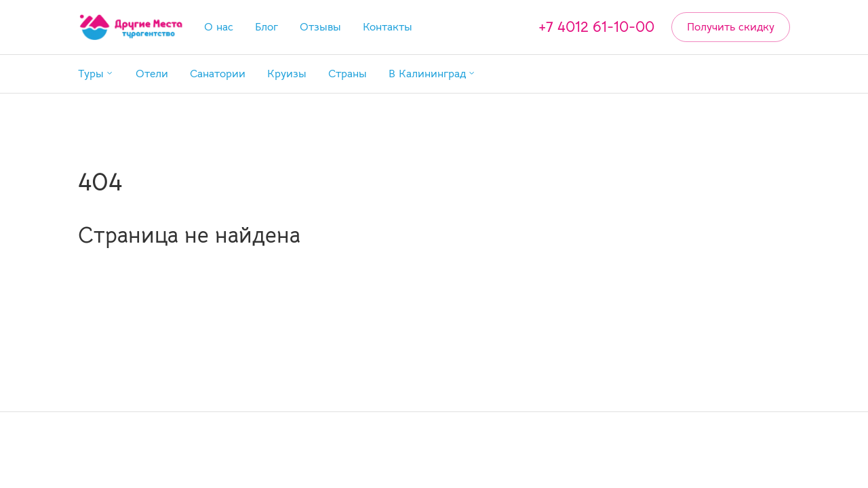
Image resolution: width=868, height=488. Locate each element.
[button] (96, 74)
